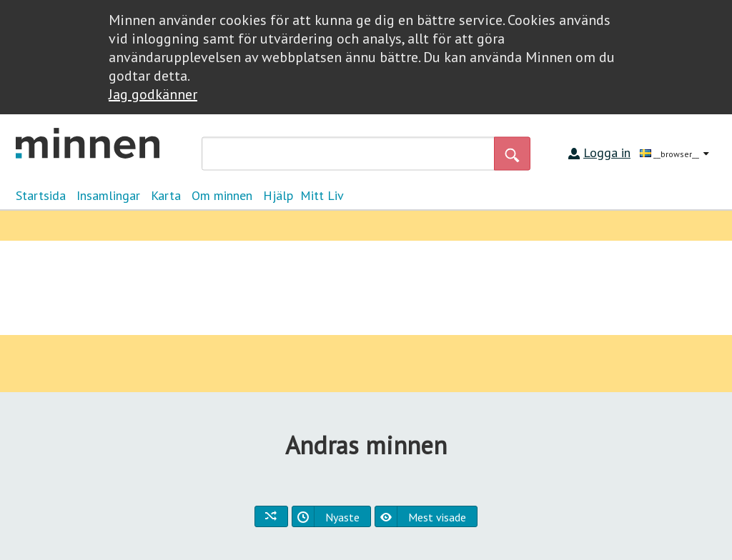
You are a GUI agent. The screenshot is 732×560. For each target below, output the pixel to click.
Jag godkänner (153, 94)
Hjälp (278, 195)
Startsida (41, 195)
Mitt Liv (322, 195)
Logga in (607, 152)
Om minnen (222, 195)
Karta (166, 195)
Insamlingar (108, 195)
